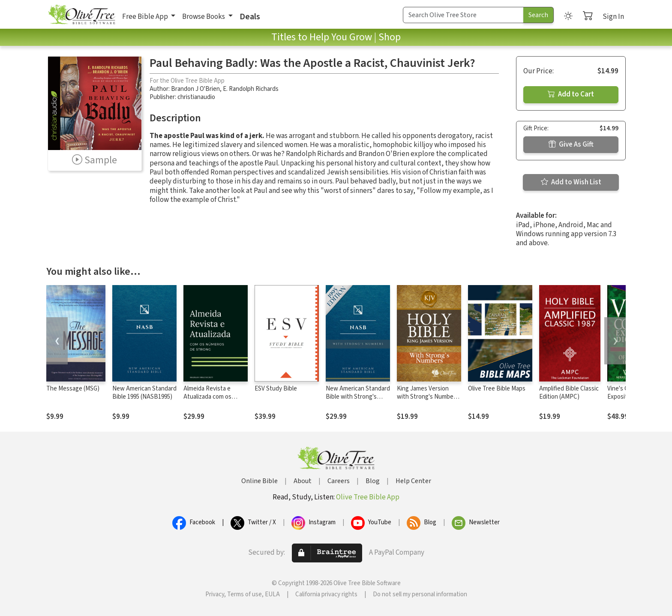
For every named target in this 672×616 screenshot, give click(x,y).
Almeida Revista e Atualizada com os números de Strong (209, 397)
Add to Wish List (571, 182)
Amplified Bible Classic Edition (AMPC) (569, 393)
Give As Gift (571, 144)
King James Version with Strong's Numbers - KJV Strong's (428, 397)
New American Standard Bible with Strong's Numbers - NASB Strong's (358, 401)
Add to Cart (571, 94)
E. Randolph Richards (251, 89)
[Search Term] (463, 15)
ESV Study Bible (276, 389)
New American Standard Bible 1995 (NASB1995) (144, 393)
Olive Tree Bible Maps (497, 389)
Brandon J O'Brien (195, 89)
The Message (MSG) (73, 389)
